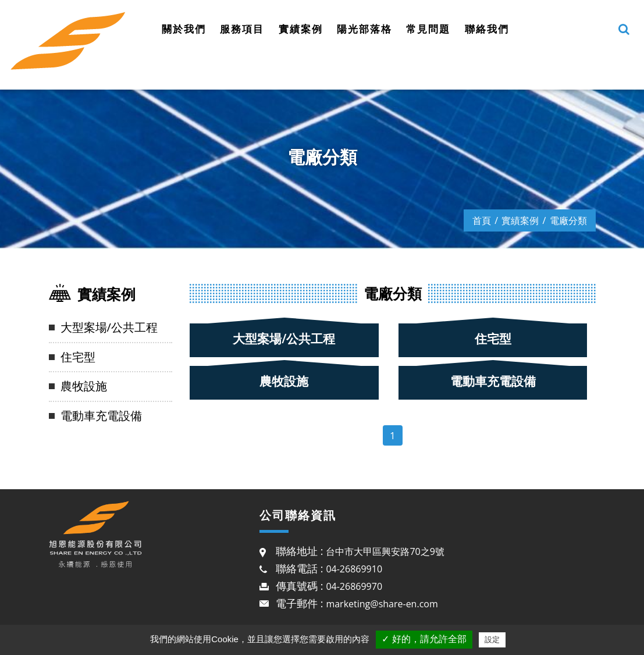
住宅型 (78, 357)
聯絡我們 (487, 29)
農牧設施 (84, 386)
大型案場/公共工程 (109, 327)
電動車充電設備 (101, 416)
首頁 (482, 220)
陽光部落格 (364, 29)
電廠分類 (568, 220)
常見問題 (428, 29)
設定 (492, 640)
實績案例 (301, 29)
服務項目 (242, 29)
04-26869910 (354, 569)
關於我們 (184, 29)
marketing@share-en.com (382, 604)
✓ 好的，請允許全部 (424, 639)
